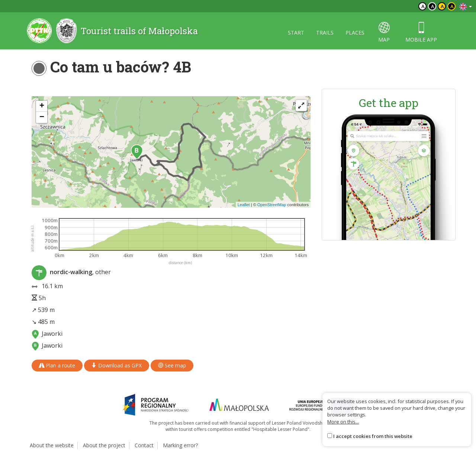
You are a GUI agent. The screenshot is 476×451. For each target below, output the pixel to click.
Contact (144, 445)
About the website (52, 445)
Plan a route (57, 365)
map (384, 33)
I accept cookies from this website (373, 436)
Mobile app (421, 33)
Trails (325, 33)
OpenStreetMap (272, 205)
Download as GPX (117, 365)
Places (355, 33)
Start (296, 33)
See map (172, 365)
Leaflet (244, 205)
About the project (104, 445)
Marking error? (180, 445)
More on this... (343, 422)
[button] (137, 152)
